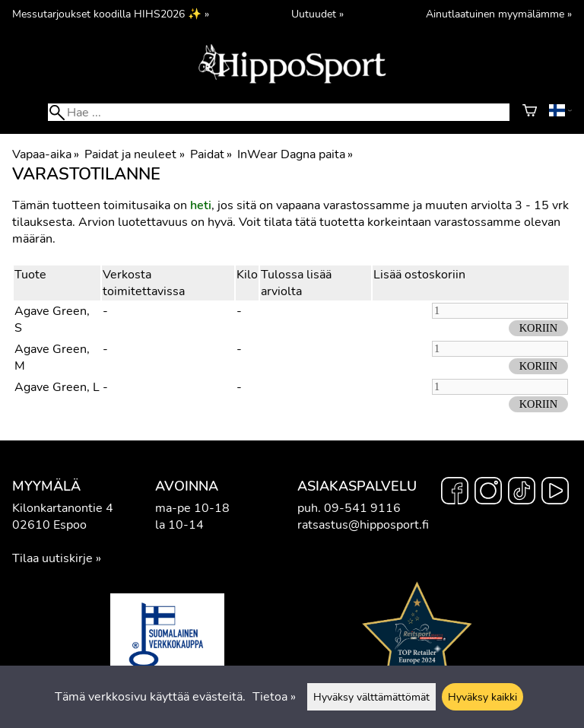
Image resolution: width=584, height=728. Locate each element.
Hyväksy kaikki (482, 697)
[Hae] (279, 112)
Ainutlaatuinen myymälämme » (499, 14)
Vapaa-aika (46, 154)
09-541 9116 (362, 508)
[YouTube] (555, 493)
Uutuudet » (317, 14)
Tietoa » (274, 697)
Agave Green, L (57, 387)
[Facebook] (455, 493)
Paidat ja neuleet (134, 154)
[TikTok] (522, 493)
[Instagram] (488, 493)
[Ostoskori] (530, 113)
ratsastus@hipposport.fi (363, 525)
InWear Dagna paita (295, 154)
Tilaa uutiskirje (52, 558)
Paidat (211, 154)
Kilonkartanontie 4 (63, 508)
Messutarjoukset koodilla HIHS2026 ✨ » (111, 14)
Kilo (247, 275)
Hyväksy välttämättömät (371, 697)
